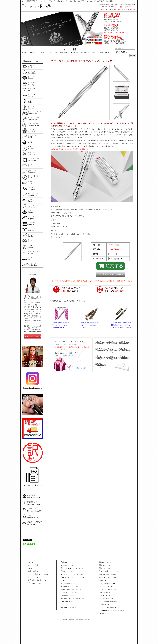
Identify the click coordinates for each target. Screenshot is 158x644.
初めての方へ (34, 53)
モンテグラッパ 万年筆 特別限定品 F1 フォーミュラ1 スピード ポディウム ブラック (121, 325)
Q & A (44, 53)
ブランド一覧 (53, 53)
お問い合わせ (105, 53)
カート (95, 53)
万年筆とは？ (32, 502)
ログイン (30, 515)
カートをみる (33, 565)
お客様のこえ (85, 53)
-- (68, 562)
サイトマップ (33, 577)
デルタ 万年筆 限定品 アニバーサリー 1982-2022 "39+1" (90, 325)
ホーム (24, 53)
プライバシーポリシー (37, 583)
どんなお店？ (32, 495)
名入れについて (33, 509)
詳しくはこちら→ (82, 368)
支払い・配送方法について (38, 574)
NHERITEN (35, 7)
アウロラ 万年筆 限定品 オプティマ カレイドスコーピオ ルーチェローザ (61, 325)
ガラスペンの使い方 (35, 522)
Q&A (30, 568)
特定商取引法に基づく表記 (38, 580)
